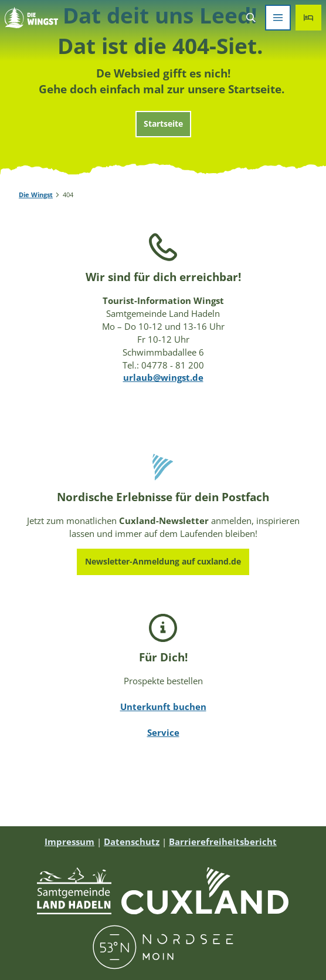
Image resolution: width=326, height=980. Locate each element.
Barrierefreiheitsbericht (223, 842)
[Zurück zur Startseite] (31, 18)
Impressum (69, 842)
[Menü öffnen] (278, 18)
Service (163, 732)
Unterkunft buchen (163, 707)
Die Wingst (36, 195)
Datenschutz (132, 842)
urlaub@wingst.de (163, 377)
